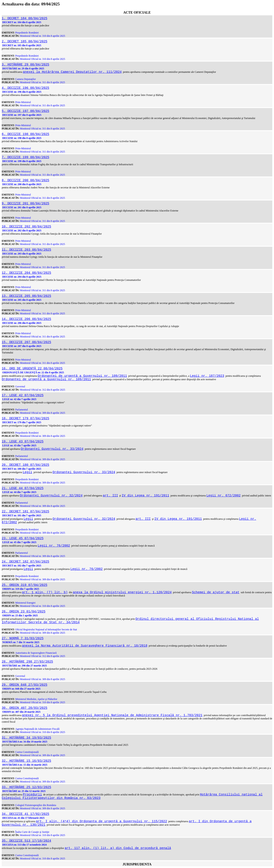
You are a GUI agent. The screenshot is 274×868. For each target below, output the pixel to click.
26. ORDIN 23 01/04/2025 (24, 612)
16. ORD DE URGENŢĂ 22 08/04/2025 (32, 369)
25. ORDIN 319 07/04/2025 (25, 585)
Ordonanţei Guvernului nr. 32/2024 (51, 496)
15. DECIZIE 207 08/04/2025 (26, 342)
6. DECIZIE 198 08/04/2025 (25, 134)
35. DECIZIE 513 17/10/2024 (26, 841)
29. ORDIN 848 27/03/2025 (25, 685)
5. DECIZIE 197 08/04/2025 (25, 111)
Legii (27, 472)
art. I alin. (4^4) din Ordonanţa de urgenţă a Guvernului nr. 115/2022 (102, 821)
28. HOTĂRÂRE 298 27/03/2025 (27, 662)
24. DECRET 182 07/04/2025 (25, 562)
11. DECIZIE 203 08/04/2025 (26, 250)
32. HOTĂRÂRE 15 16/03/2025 (26, 761)
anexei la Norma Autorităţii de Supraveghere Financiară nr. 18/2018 (85, 646)
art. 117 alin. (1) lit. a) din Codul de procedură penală (118, 848)
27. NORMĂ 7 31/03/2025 (23, 638)
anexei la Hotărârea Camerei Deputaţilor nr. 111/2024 (72, 72)
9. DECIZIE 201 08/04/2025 (25, 203)
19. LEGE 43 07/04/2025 (23, 442)
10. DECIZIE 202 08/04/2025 (26, 227)
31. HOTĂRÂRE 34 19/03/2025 (26, 738)
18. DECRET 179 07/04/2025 (25, 418)
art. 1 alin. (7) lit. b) (45, 592)
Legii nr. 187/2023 (207, 376)
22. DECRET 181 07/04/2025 (25, 512)
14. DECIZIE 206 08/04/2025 (26, 319)
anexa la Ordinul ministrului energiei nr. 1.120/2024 (122, 592)
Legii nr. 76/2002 (54, 546)
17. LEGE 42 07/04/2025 (23, 395)
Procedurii (32, 795)
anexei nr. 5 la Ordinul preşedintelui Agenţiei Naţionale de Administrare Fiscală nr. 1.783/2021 (112, 715)
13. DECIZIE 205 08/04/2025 (26, 296)
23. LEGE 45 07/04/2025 (23, 538)
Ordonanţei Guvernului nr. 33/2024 (52, 449)
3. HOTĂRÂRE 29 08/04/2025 (25, 65)
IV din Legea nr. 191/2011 (146, 496)
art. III (110, 496)
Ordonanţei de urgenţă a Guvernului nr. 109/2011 (82, 376)
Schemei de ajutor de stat (216, 592)
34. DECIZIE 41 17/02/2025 (25, 814)
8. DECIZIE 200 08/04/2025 (25, 180)
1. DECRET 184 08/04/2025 (25, 18)
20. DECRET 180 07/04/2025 (25, 465)
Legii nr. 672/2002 (223, 496)
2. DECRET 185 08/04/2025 (25, 41)
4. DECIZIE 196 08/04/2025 (25, 88)
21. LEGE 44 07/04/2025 (23, 488)
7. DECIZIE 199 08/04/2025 (25, 157)
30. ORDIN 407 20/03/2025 (25, 708)
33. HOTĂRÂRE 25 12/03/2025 (26, 787)
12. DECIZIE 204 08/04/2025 (26, 273)
